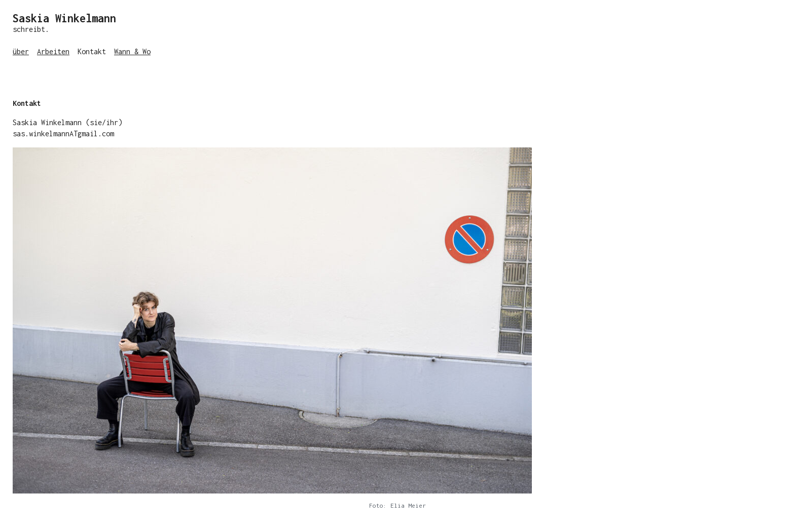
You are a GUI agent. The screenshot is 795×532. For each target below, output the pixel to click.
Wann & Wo (132, 51)
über (21, 51)
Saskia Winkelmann (64, 18)
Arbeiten (53, 51)
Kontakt (92, 51)
